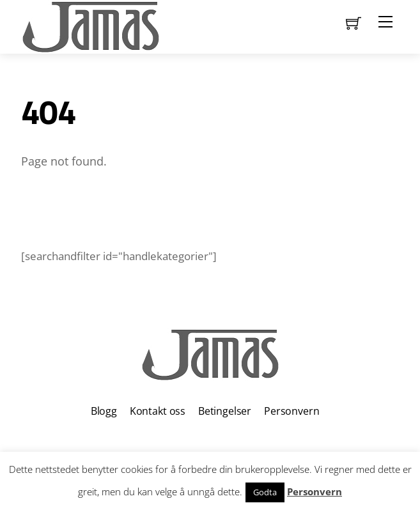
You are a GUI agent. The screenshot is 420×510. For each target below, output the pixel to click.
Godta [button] (265, 492)
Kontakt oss (158, 411)
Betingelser (225, 411)
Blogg (104, 411)
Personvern (292, 411)
